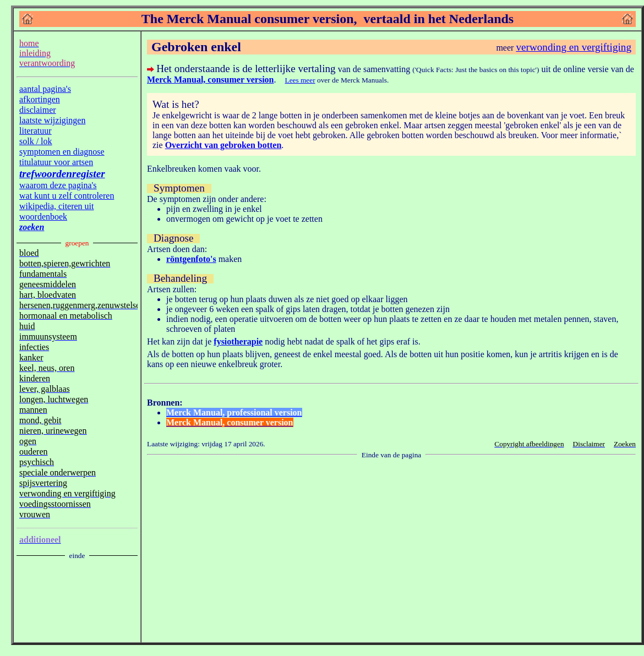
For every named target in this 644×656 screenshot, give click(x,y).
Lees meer (300, 80)
